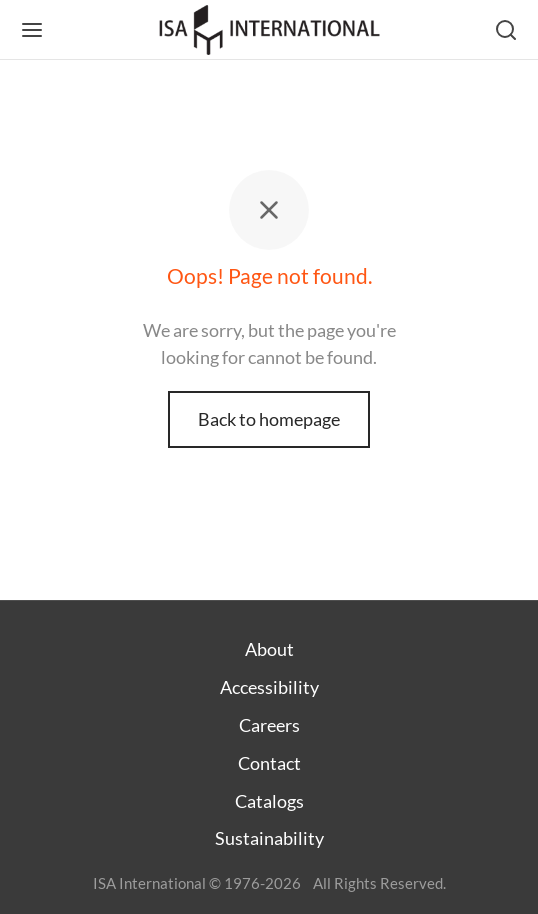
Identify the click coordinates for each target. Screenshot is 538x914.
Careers (269, 725)
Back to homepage (269, 419)
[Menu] (32, 30)
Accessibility (269, 687)
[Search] (506, 30)
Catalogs (269, 801)
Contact (269, 763)
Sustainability (269, 838)
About (269, 649)
